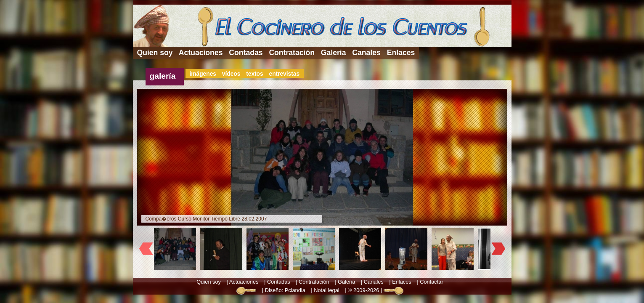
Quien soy (155, 53)
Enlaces (401, 53)
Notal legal (326, 290)
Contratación (292, 53)
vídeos (231, 74)
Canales (366, 53)
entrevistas (284, 74)
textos (255, 74)
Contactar (431, 282)
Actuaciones (201, 53)
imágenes (203, 74)
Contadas (246, 53)
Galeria (334, 53)
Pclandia (295, 290)
